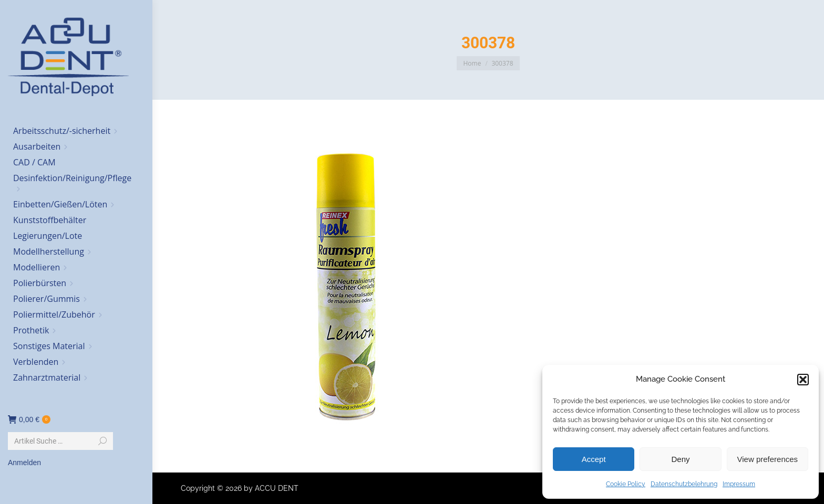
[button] (803, 380)
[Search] (60, 441)
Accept (594, 459)
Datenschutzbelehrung (684, 484)
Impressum (739, 484)
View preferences (768, 459)
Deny (680, 459)
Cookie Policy (626, 484)
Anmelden (24, 463)
